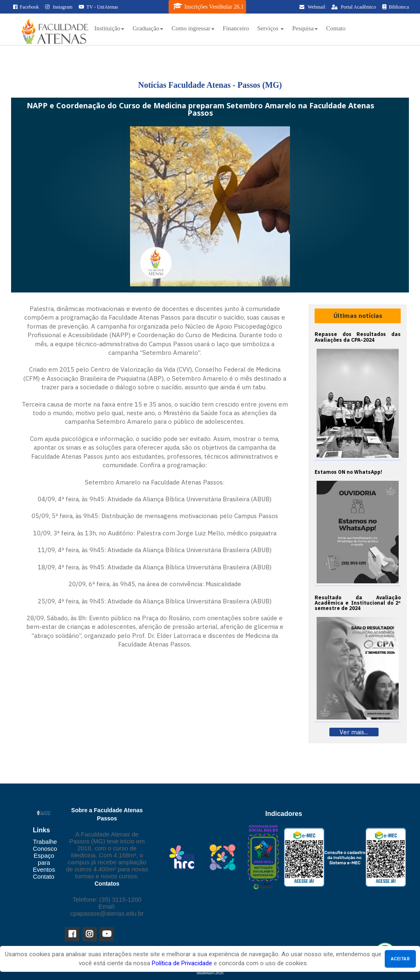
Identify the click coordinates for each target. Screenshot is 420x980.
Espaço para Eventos (44, 862)
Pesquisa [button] (305, 28)
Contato (336, 28)
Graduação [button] (148, 28)
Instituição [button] (109, 28)
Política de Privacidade (182, 963)
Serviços (270, 28)
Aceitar (400, 959)
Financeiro (236, 28)
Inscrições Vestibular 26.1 (209, 6)
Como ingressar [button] (193, 28)
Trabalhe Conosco (45, 845)
